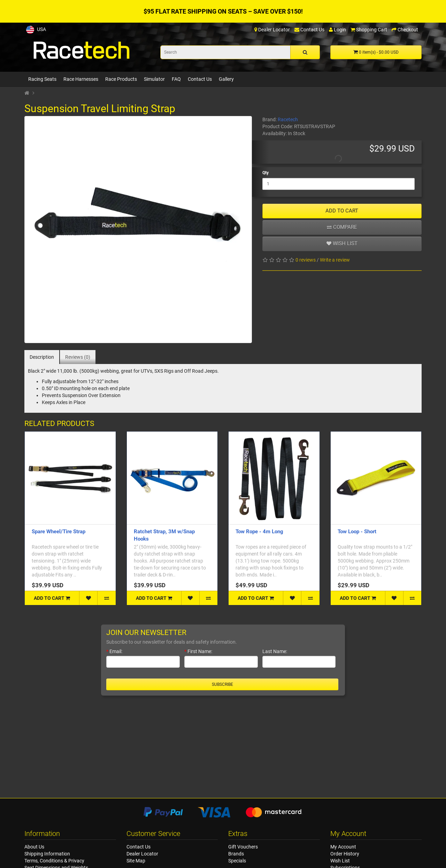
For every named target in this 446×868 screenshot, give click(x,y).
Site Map (136, 861)
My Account (343, 847)
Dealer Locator (142, 854)
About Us (34, 847)
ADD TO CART (342, 211)
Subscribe (222, 684)
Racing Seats (42, 79)
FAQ (176, 79)
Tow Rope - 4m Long (259, 532)
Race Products (121, 79)
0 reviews (306, 260)
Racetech (288, 119)
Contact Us (200, 79)
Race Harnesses (81, 79)
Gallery (226, 79)
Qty (266, 173)
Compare (342, 227)
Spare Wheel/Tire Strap (59, 532)
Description (42, 357)
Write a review (335, 260)
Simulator (154, 79)
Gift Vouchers (243, 847)
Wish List (340, 861)
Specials (237, 861)
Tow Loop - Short (357, 532)
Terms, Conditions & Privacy (54, 861)
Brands (236, 854)
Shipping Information (47, 854)
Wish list (342, 243)
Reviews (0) (78, 357)
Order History (345, 854)
